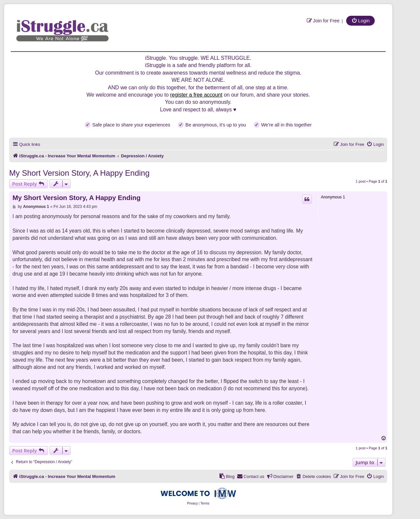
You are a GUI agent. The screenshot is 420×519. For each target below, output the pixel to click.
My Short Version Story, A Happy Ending (79, 173)
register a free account (196, 95)
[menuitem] (323, 21)
